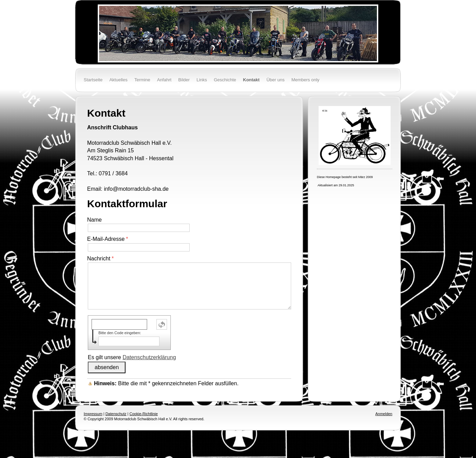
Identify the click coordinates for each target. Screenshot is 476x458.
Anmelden (384, 414)
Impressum (93, 414)
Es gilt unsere (132, 357)
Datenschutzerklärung (149, 357)
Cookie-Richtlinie (144, 414)
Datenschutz (116, 414)
